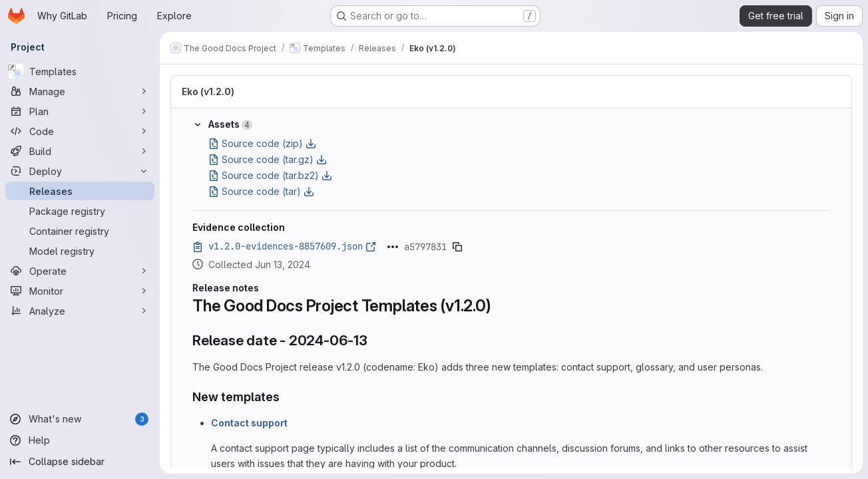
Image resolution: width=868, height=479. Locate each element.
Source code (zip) (262, 143)
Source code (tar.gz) (268, 159)
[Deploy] (80, 171)
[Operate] (80, 271)
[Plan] (80, 111)
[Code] (80, 131)
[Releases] (80, 191)
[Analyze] (80, 311)
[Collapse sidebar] (80, 462)
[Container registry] (80, 231)
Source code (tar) (261, 191)
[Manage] (80, 91)
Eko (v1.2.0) (208, 91)
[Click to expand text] (393, 247)
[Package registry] (80, 211)
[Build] (80, 151)
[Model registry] (80, 251)
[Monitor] (80, 291)
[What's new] (80, 419)
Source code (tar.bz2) (270, 175)
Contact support (249, 423)
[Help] (80, 440)
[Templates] (80, 71)
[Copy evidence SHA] (457, 247)
